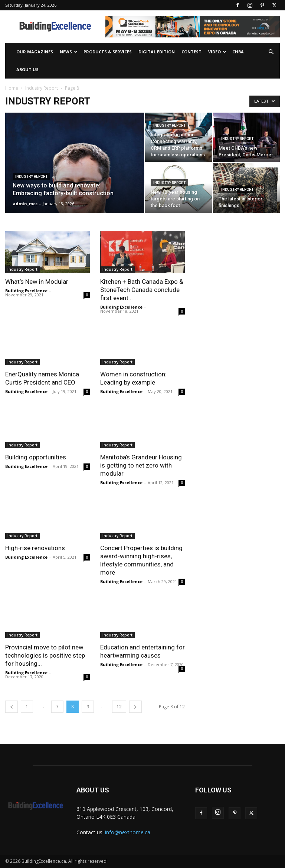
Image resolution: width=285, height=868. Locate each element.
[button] (271, 52)
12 (119, 707)
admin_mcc (25, 204)
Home (12, 88)
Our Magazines (35, 52)
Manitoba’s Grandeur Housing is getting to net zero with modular (141, 465)
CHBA (238, 52)
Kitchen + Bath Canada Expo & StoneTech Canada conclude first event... (142, 290)
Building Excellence (26, 291)
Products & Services (108, 52)
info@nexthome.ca (128, 832)
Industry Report (42, 88)
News (69, 52)
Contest (191, 52)
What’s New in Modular (37, 282)
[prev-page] (12, 707)
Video (217, 52)
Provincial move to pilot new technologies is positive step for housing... (45, 655)
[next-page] (135, 707)
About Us (27, 69)
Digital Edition (157, 52)
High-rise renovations (35, 548)
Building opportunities (36, 457)
